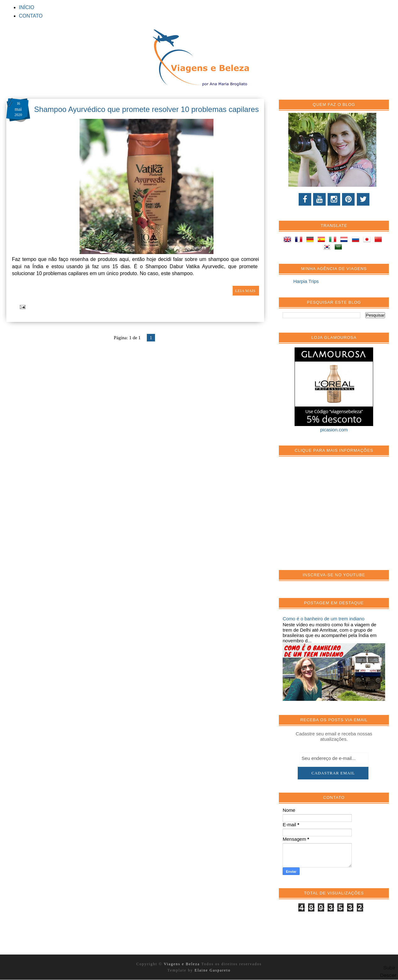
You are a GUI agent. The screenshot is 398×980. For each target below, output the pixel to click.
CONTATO (31, 16)
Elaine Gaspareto (213, 970)
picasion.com (334, 430)
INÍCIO (27, 7)
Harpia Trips (306, 281)
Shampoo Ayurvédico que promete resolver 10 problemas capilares (147, 109)
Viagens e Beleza (182, 964)
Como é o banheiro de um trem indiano (323, 619)
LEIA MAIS (246, 291)
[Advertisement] (330, 517)
